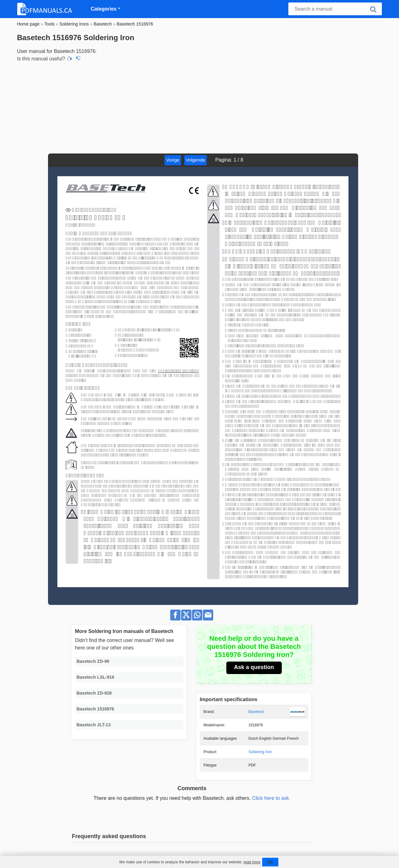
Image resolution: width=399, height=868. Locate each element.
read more (252, 862)
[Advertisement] (199, 107)
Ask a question (254, 667)
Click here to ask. (271, 798)
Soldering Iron (260, 752)
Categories (104, 9)
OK (270, 862)
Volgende (196, 160)
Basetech (256, 712)
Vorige (173, 160)
